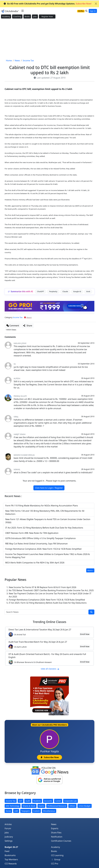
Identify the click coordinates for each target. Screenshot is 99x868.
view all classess (50, 669)
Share (28, 326)
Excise (8, 811)
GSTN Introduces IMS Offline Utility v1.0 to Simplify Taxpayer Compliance (40, 538)
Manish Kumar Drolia (24, 455)
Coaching (17, 16)
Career (58, 801)
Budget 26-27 (11, 847)
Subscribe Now (49, 757)
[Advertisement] (49, 39)
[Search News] (47, 612)
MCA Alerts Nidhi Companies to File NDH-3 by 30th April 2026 (35, 563)
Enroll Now (85, 634)
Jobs (35, 16)
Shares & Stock (29, 806)
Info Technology (13, 806)
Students (37, 801)
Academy (6, 16)
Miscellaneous (49, 811)
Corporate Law (71, 801)
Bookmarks (10, 855)
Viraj (16, 417)
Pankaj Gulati (20, 396)
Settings (9, 841)
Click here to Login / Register (49, 488)
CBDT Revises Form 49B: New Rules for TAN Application (32, 533)
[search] (91, 612)
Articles (8, 824)
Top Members (11, 859)
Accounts (48, 801)
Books (27, 16)
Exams (41, 806)
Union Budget (84, 806)
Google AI (77, 291)
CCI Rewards (11, 864)
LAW (16, 811)
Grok (88, 291)
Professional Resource (57, 806)
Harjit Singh (20, 434)
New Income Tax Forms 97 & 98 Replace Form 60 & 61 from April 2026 (42, 587)
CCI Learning (57, 855)
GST (20, 801)
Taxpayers (26, 811)
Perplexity (53, 291)
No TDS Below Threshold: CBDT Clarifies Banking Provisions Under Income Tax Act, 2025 (51, 590)
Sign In (93, 11)
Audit (28, 801)
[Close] (96, 4)
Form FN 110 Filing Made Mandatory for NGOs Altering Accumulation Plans (42, 506)
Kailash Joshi (20, 343)
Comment (13, 326)
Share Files (56, 833)
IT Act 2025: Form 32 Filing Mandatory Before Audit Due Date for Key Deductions (44, 528)
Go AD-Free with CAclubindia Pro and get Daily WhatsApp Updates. (48, 4)
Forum (8, 828)
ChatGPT (41, 291)
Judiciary (9, 837)
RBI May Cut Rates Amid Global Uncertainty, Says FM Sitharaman (36, 544)
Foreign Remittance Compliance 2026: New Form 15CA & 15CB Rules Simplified (43, 549)
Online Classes (49, 622)
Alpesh (17, 378)
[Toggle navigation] (22, 11)
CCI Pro (55, 864)
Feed (7, 851)
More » (90, 570)
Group (56, 859)
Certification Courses (61, 841)
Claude (65, 291)
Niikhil (17, 469)
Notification (57, 837)
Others (72, 806)
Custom (37, 811)
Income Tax (18, 317)
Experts (55, 828)
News (54, 824)
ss (15, 364)
